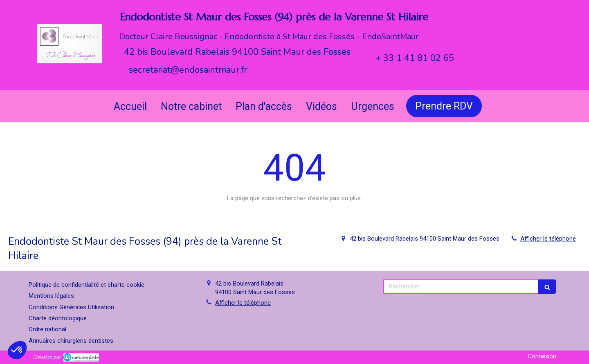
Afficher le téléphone (548, 239)
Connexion (542, 356)
